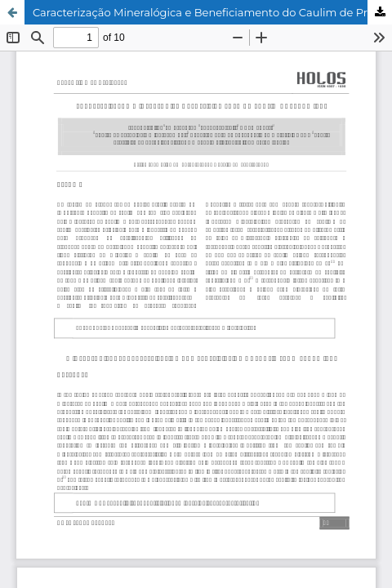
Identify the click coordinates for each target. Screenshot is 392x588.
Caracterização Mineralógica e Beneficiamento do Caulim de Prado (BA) (212, 12)
